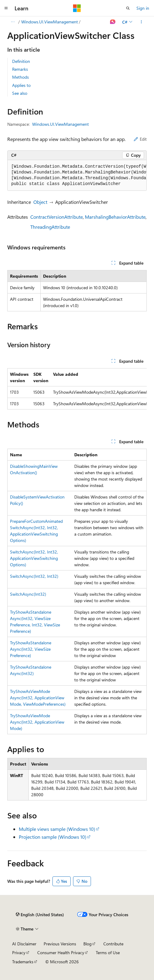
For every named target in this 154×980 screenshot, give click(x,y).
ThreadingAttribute (50, 227)
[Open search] (128, 8)
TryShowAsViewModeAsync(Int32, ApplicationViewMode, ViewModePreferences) (38, 698)
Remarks (20, 69)
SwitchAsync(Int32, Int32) (34, 576)
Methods (20, 77)
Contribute (113, 944)
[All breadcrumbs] (13, 22)
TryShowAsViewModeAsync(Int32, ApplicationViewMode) (37, 722)
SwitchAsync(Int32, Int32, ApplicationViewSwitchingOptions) (34, 558)
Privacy (19, 953)
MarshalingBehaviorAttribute (115, 217)
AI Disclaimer (24, 944)
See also (20, 93)
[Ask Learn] (113, 22)
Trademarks (23, 962)
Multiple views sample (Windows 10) (57, 829)
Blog (87, 944)
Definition (21, 61)
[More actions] (141, 22)
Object (40, 202)
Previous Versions (60, 944)
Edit (140, 139)
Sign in (143, 8)
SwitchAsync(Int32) (28, 594)
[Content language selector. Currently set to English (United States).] (40, 915)
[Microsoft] (77, 8)
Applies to (21, 85)
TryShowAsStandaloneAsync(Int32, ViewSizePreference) (31, 649)
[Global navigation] (6, 8)
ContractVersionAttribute (57, 217)
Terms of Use (108, 953)
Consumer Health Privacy (61, 953)
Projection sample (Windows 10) (53, 837)
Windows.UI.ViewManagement (50, 22)
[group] (77, 175)
